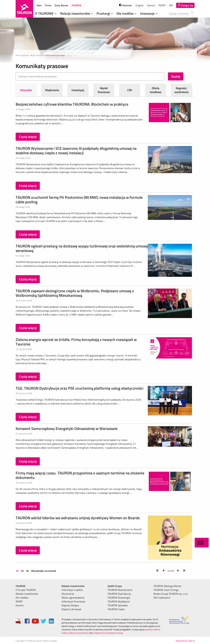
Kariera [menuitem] (20, 605)
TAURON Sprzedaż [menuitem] (118, 605)
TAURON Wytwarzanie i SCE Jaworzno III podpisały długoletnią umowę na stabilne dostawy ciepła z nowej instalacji (76, 151)
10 (17, 571)
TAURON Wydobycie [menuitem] (119, 601)
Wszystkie (26, 90)
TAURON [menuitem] (20, 586)
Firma (48, 5)
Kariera (151, 5)
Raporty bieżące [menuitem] (70, 605)
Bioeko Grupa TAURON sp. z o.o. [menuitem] (171, 594)
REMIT (162, 5)
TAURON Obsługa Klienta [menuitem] (167, 586)
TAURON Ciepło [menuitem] (116, 609)
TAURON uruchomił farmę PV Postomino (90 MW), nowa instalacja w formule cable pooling (79, 200)
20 (22, 571)
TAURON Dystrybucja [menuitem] (119, 594)
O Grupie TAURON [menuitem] (26, 590)
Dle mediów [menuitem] (22, 598)
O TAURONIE (46, 13)
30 (27, 571)
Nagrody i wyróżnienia (181, 90)
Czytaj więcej (28, 137)
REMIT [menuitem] (19, 601)
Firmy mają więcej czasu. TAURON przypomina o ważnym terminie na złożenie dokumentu (80, 475)
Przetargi (105, 13)
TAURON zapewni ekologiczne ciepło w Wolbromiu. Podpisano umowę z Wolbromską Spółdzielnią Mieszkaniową (75, 293)
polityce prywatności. (78, 633)
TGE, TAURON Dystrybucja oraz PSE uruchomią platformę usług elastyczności (80, 388)
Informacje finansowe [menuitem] (73, 601)
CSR (130, 90)
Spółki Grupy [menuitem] (115, 586)
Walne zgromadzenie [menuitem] (73, 598)
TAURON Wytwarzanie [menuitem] (120, 590)
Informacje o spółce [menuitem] (72, 590)
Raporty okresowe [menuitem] (71, 609)
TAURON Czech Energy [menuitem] (166, 590)
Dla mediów (127, 13)
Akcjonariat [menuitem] (68, 594)
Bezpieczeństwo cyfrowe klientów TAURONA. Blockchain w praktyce (72, 104)
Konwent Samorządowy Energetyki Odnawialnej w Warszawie (67, 428)
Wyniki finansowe (104, 90)
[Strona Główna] (24, 9)
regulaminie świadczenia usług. (108, 633)
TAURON (76, 5)
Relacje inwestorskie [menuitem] (27, 594)
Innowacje (149, 13)
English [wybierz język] (140, 5)
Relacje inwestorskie (77, 13)
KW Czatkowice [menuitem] (162, 598)
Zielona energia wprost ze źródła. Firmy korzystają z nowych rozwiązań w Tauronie (76, 342)
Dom (39, 5)
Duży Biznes (61, 5)
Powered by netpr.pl (185, 641)
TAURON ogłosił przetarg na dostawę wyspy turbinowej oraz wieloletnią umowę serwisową (82, 248)
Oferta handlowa (156, 90)
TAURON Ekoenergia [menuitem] (119, 598)
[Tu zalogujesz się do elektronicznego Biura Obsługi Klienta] (185, 5)
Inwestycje (78, 90)
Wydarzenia (52, 90)
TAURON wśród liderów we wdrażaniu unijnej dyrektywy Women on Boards (78, 518)
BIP (171, 5)
